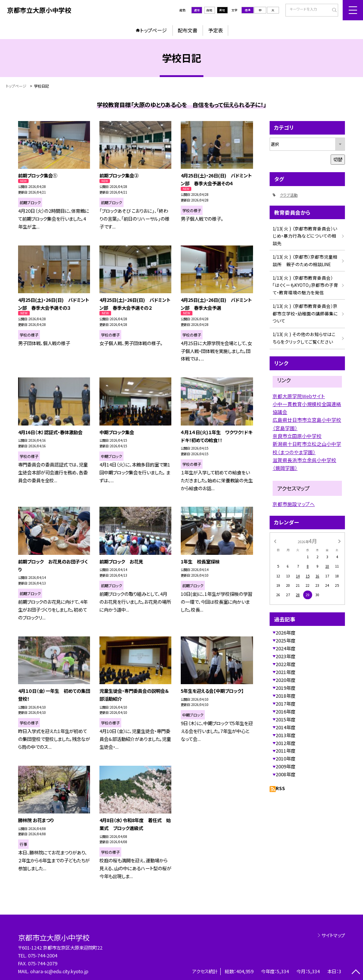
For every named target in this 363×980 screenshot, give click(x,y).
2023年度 (285, 656)
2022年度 (285, 664)
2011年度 (285, 751)
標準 (248, 10)
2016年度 (285, 712)
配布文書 (188, 30)
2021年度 (285, 672)
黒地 (222, 10)
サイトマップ (333, 935)
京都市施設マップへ (294, 504)
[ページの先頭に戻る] (356, 973)
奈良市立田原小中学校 (297, 436)
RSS (280, 788)
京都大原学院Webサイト (299, 396)
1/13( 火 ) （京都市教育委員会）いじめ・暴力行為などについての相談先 (305, 236)
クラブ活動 (289, 195)
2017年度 (285, 704)
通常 (197, 10)
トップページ (153, 30)
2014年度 (285, 727)
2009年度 (285, 766)
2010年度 (285, 759)
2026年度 (285, 633)
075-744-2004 (43, 956)
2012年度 (285, 743)
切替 (338, 159)
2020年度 (285, 680)
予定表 (216, 30)
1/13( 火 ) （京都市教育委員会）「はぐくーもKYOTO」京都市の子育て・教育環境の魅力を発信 (305, 285)
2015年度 (285, 719)
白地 (209, 10)
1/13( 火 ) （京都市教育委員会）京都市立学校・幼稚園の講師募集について (305, 313)
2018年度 (285, 696)
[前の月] (275, 541)
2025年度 (285, 641)
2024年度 (285, 648)
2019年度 (285, 688)
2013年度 (285, 735)
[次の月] (339, 541)
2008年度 (285, 774)
